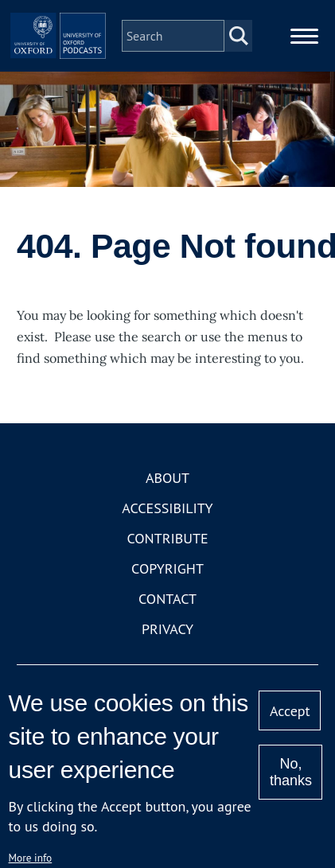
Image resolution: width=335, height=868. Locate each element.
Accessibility (167, 508)
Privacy (167, 629)
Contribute (167, 538)
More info (31, 858)
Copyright (167, 568)
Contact (167, 599)
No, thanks (291, 772)
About (167, 478)
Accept (290, 711)
